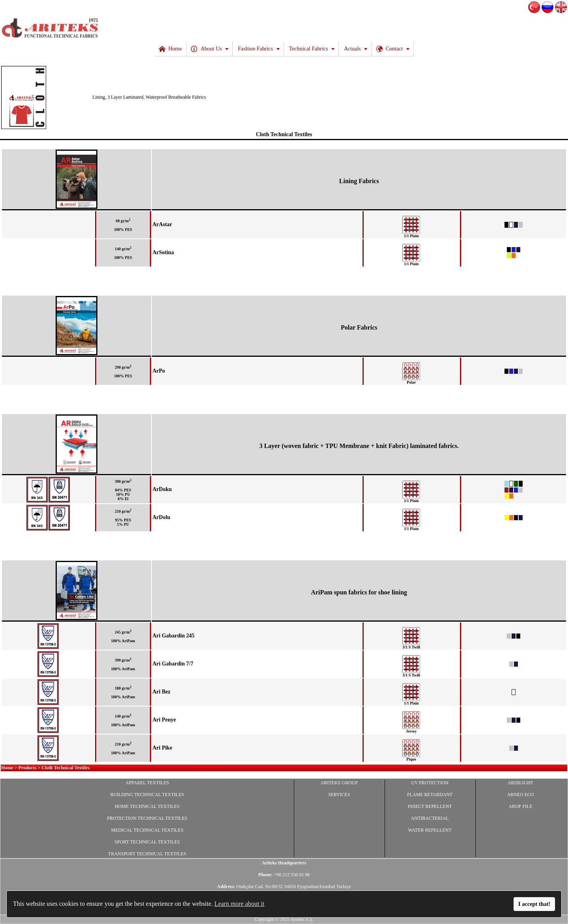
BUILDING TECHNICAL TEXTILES (147, 795)
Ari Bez (161, 692)
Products (28, 768)
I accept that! (534, 904)
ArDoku (162, 489)
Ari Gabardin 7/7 (173, 664)
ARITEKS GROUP (339, 783)
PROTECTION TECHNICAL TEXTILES (147, 818)
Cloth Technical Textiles (284, 134)
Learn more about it (240, 904)
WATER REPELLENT (430, 830)
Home (7, 768)
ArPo (159, 371)
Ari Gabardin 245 (173, 636)
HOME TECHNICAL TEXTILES (147, 806)
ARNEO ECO (520, 795)
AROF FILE (520, 806)
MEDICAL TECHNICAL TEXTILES (147, 830)
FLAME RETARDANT (430, 795)
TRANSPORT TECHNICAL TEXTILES (147, 854)
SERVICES (339, 795)
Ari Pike (162, 748)
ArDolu (161, 517)
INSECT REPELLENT (430, 806)
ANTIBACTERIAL (430, 818)
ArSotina (163, 252)
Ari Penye (164, 720)
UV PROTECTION (430, 783)
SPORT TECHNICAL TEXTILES (147, 842)
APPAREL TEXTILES (147, 783)
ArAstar (162, 224)
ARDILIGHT (520, 783)
